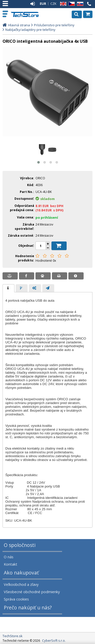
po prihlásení (47, 217)
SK (79, 4)
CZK (53, 4)
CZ (71, 4)
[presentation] (8, 288)
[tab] (8, 288)
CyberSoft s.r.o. (54, 640)
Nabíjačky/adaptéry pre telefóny (30, 30)
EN (62, 4)
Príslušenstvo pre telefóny (54, 25)
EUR (43, 4)
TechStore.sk (25, 14)
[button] (39, 162)
